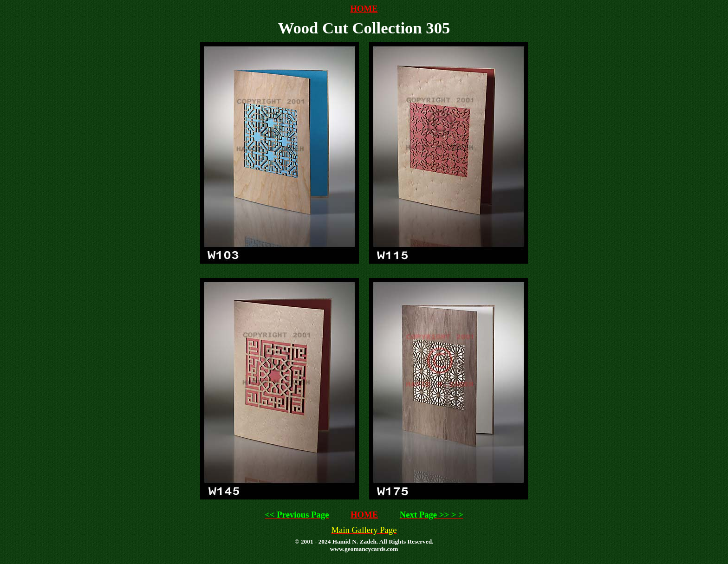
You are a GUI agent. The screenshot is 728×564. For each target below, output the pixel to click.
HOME (364, 9)
